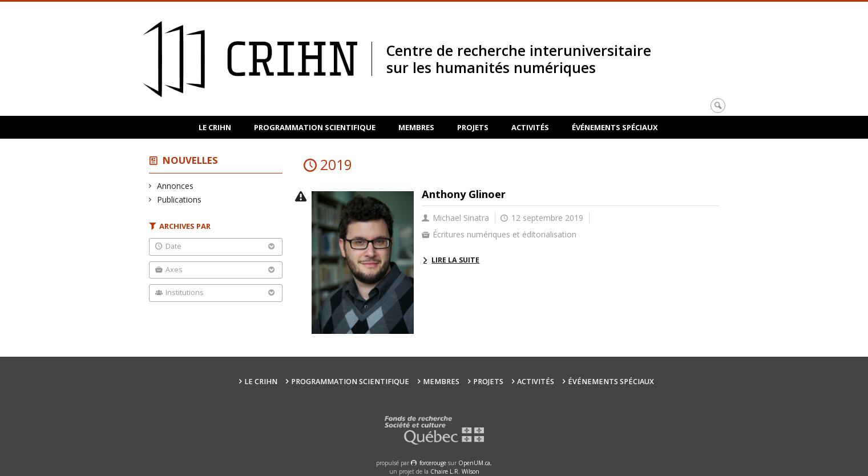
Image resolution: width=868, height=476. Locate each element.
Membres (416, 127)
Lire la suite (455, 260)
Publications (179, 199)
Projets (473, 127)
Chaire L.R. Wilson (455, 471)
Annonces (175, 186)
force (433, 463)
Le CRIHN (215, 127)
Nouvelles (190, 160)
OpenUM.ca (474, 463)
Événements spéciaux (615, 127)
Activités (530, 127)
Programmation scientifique (315, 127)
